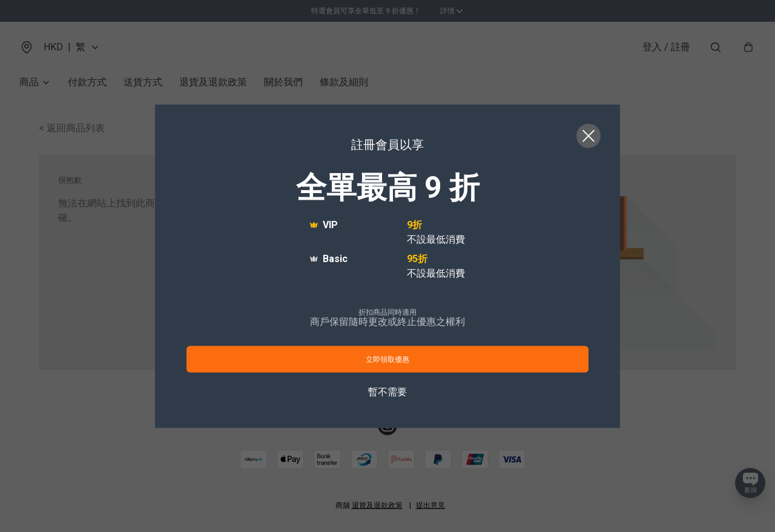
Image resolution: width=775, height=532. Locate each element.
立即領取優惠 (387, 359)
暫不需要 (387, 391)
